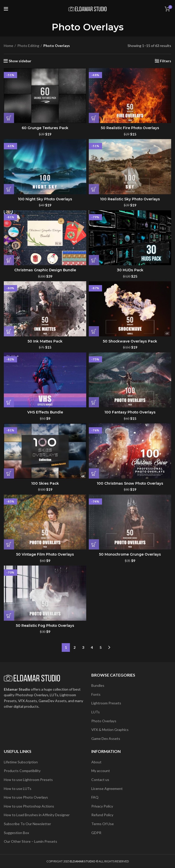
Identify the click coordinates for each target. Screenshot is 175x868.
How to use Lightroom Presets (28, 780)
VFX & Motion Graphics (110, 730)
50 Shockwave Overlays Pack (130, 341)
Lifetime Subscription (21, 762)
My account (101, 771)
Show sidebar (20, 61)
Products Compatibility (22, 771)
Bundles (98, 685)
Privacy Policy (102, 806)
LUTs (96, 712)
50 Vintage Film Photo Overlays (45, 554)
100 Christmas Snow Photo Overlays (130, 483)
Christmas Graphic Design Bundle (45, 270)
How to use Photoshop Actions (29, 806)
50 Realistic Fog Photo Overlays (45, 626)
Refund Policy (102, 815)
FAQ (95, 797)
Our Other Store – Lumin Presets (30, 841)
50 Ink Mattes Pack (45, 341)
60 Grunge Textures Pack (45, 128)
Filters (166, 61)
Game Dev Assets (106, 738)
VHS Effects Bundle (45, 412)
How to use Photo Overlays (26, 797)
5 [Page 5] (101, 647)
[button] (9, 118)
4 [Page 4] (92, 647)
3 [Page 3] (83, 647)
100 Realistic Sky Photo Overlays (130, 199)
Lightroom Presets (106, 703)
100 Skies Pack (45, 483)
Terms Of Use (103, 824)
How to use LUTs (18, 788)
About (96, 762)
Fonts (96, 694)
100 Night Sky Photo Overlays (45, 199)
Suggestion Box (16, 833)
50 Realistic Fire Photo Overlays (130, 128)
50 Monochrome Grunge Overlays (130, 554)
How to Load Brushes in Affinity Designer (37, 815)
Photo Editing (28, 46)
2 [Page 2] (74, 647)
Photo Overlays (104, 721)
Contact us (100, 780)
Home (9, 46)
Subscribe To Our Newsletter (27, 824)
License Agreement (107, 788)
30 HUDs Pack (130, 270)
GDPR (96, 833)
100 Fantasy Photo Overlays (130, 412)
